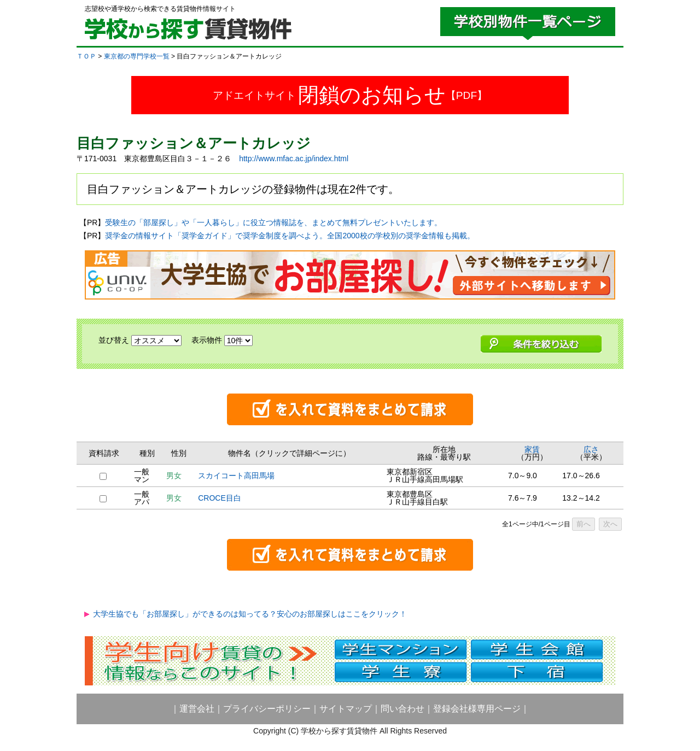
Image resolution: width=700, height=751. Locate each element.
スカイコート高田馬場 (236, 476)
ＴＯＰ (86, 56)
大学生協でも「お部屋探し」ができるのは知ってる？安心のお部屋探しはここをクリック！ (250, 614)
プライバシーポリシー (267, 709)
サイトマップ (346, 709)
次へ (610, 524)
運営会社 (197, 709)
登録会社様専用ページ (477, 709)
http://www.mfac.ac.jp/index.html (294, 159)
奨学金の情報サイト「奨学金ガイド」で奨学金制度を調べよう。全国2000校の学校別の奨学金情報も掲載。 (290, 236)
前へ (584, 524)
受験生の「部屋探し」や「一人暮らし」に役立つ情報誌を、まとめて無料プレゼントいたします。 (273, 222)
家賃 (532, 449)
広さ (591, 449)
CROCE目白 (220, 498)
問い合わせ (402, 709)
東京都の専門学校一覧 (137, 56)
